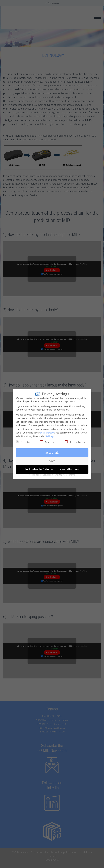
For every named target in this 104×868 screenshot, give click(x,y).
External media (75, 439)
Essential (23, 439)
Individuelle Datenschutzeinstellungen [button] (52, 467)
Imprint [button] (72, 472)
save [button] (52, 458)
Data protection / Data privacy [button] (55, 472)
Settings (50, 434)
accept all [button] (52, 450)
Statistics (48, 439)
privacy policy (47, 430)
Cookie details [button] (35, 472)
